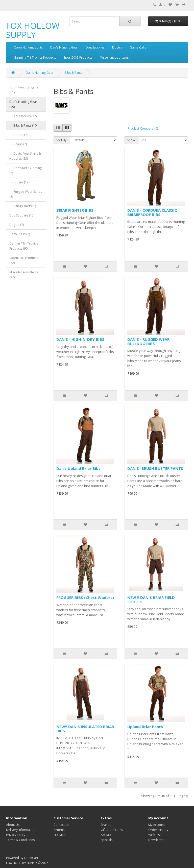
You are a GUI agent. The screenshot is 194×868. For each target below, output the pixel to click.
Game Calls (138, 47)
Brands (106, 825)
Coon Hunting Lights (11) (24, 90)
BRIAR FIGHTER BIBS (75, 210)
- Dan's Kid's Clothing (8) (26, 170)
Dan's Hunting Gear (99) (23, 104)
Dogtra (117, 47)
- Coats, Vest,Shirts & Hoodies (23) (25, 156)
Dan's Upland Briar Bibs (78, 468)
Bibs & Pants (73, 73)
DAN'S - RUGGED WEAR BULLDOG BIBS (148, 341)
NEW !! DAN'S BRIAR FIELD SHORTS (151, 600)
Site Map (60, 835)
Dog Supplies (95, 47)
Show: (131, 140)
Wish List (154, 835)
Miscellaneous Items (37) (24, 275)
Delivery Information (21, 830)
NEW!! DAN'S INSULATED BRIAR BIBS (85, 729)
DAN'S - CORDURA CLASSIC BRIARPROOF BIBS (152, 212)
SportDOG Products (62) (24, 260)
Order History (158, 830)
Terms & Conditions (20, 840)
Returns (59, 830)
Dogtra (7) (17, 225)
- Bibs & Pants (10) (23, 125)
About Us (13, 825)
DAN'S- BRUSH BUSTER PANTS (155, 468)
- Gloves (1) (18, 182)
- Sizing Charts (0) (23, 206)
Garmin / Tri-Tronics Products (35, 57)
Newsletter (156, 840)
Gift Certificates (112, 830)
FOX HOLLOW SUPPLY (33, 30)
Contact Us (61, 825)
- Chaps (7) (18, 144)
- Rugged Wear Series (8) (26, 194)
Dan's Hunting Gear (64, 47)
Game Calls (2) (20, 234)
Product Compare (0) (143, 128)
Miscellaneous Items (114, 57)
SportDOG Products (78, 57)
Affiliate (106, 835)
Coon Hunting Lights (28, 47)
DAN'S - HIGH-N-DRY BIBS (80, 339)
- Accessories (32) (23, 116)
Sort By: (62, 140)
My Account (156, 825)
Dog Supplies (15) (22, 215)
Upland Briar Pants (145, 727)
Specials (107, 840)
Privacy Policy (16, 835)
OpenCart (31, 858)
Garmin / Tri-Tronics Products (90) (24, 246)
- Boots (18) (19, 135)
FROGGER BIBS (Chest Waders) (85, 597)
